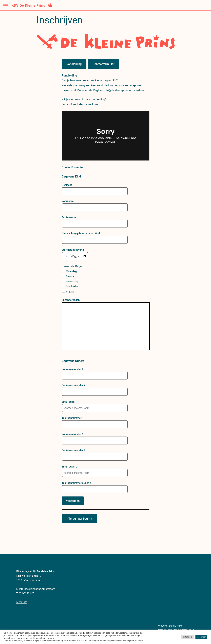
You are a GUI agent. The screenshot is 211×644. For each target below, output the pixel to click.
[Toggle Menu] (5, 5)
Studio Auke (176, 626)
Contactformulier (104, 64)
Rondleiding (74, 64)
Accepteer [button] (201, 637)
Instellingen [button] (188, 637)
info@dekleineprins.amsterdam (124, 90)
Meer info (22, 602)
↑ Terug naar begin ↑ (79, 519)
